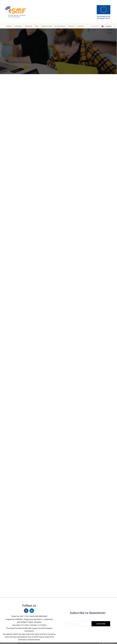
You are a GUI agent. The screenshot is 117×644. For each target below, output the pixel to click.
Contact (81, 26)
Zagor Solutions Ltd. (108, 643)
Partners (19, 26)
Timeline (29, 26)
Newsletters (47, 26)
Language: (95, 26)
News (37, 26)
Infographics (60, 26)
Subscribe (101, 624)
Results (72, 26)
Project (9, 26)
